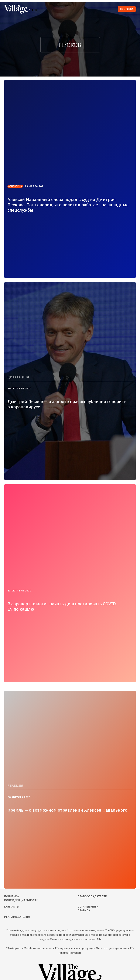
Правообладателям (92, 896)
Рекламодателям (17, 917)
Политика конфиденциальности (21, 898)
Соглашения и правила (88, 908)
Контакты (12, 907)
